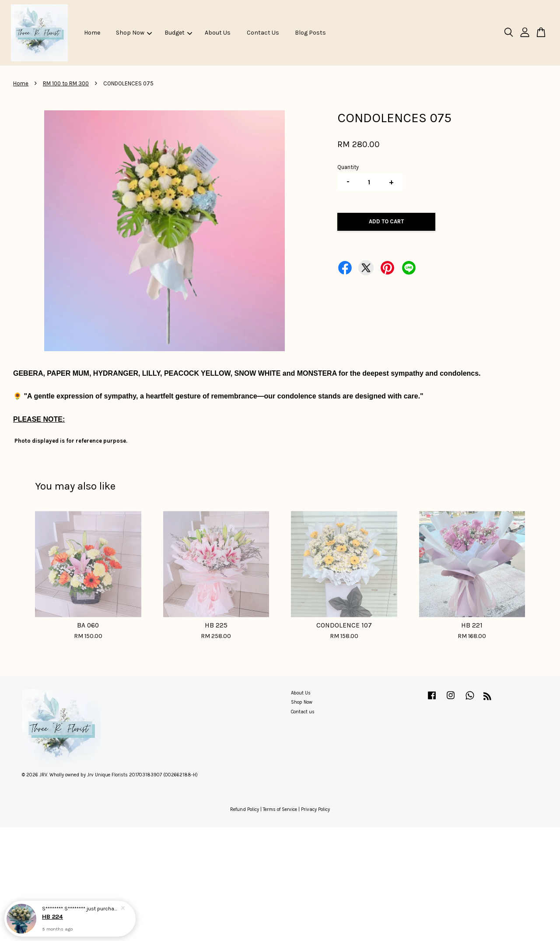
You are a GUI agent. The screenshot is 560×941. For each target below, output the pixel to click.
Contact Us (263, 33)
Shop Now (134, 33)
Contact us (303, 712)
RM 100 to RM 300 (66, 83)
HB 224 (52, 917)
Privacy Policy (315, 809)
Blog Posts (310, 33)
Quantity (348, 167)
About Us (218, 33)
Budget (178, 33)
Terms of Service (280, 809)
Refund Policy (245, 809)
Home (92, 33)
